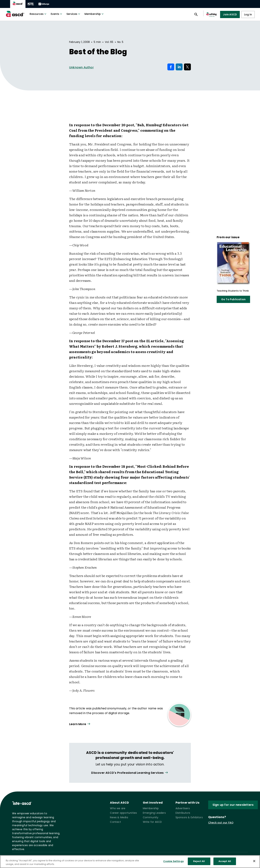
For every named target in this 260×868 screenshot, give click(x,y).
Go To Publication (233, 299)
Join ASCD (230, 14)
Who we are (118, 808)
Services (74, 14)
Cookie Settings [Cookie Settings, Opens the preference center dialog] (173, 861)
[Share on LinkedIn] (179, 67)
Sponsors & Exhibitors (189, 817)
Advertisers (183, 808)
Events (57, 14)
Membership (94, 14)
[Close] (254, 861)
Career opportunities (123, 813)
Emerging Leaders (154, 813)
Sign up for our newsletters (233, 805)
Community (151, 817)
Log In (248, 14)
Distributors (183, 813)
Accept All (225, 861)
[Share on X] (187, 67)
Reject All (199, 861)
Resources (38, 14)
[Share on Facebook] (171, 67)
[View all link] (130, 773)
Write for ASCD (152, 822)
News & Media (119, 817)
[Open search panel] (196, 14)
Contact (115, 822)
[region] (130, 862)
